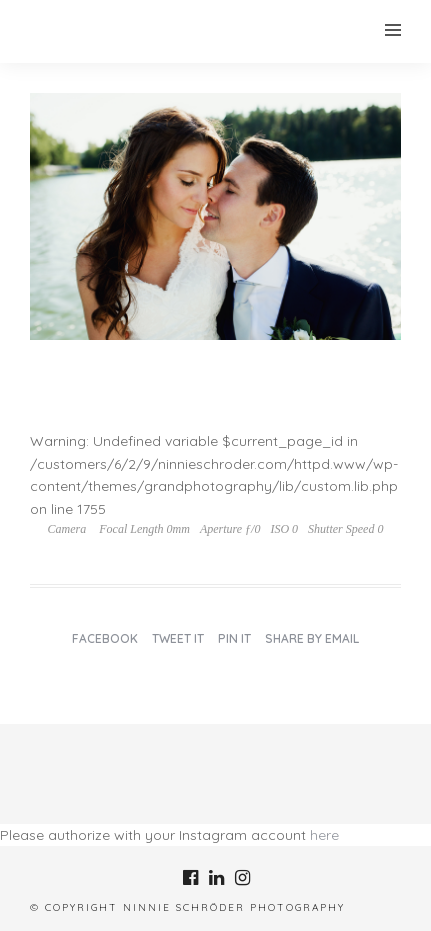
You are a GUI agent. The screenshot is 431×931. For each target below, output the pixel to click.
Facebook (105, 638)
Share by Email (312, 638)
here (324, 835)
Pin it (234, 638)
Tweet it (178, 638)
